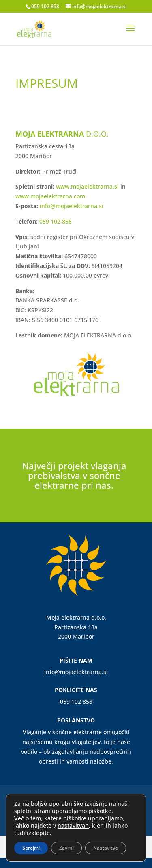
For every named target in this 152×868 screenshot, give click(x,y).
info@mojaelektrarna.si (72, 206)
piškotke (100, 811)
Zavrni (66, 848)
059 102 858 (45, 6)
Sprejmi (31, 848)
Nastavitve (106, 848)
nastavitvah (73, 826)
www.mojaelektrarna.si (87, 186)
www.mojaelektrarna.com (50, 196)
